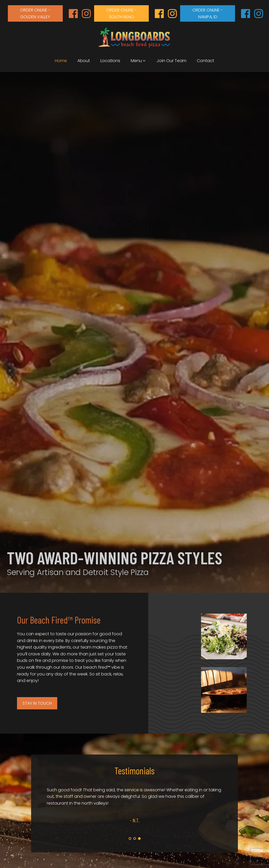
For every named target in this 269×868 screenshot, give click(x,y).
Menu (139, 61)
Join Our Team (171, 61)
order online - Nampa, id (208, 13)
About (84, 61)
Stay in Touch (37, 703)
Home (61, 61)
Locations (110, 61)
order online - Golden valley (35, 13)
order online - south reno (122, 13)
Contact (205, 61)
